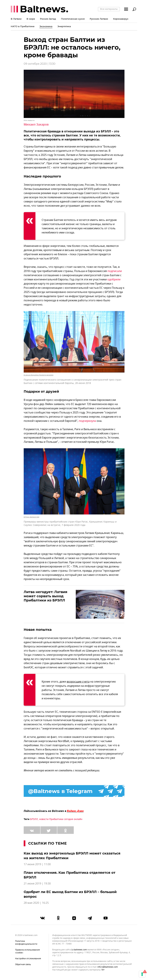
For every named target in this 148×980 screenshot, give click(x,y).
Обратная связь (23, 964)
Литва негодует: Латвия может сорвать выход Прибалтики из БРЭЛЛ (46, 596)
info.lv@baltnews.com (108, 967)
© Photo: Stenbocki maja (31, 517)
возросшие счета (78, 682)
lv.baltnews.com (79, 950)
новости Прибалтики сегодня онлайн (61, 819)
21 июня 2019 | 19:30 (37, 884)
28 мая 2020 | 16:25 (36, 903)
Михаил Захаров (36, 125)
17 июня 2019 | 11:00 (37, 864)
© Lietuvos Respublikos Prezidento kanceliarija (38, 375)
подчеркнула (87, 421)
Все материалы (109, 9)
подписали (115, 271)
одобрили (114, 280)
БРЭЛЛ (34, 819)
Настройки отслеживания (28, 959)
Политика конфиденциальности (26, 943)
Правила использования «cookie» (27, 951)
